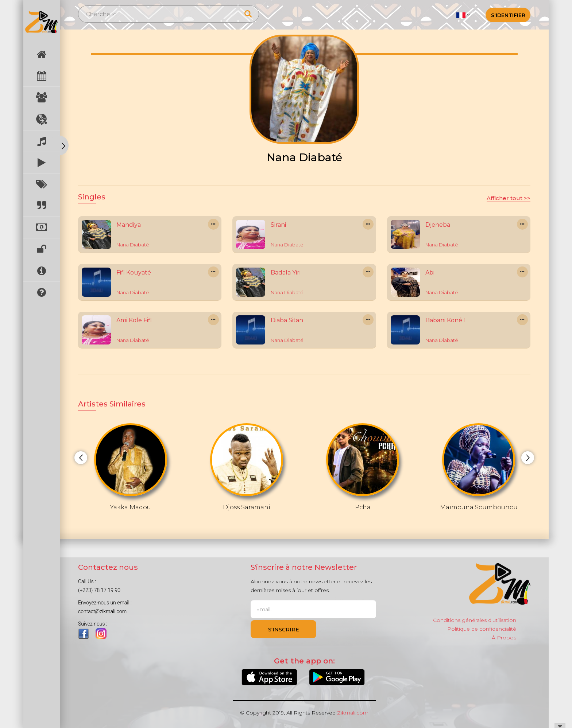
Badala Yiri (286, 272)
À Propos (504, 638)
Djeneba (438, 225)
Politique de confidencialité (482, 629)
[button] (463, 15)
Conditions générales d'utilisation (475, 620)
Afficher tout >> (509, 198)
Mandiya (129, 225)
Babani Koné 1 (446, 320)
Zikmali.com (353, 713)
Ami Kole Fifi (134, 320)
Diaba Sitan (287, 320)
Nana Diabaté (133, 245)
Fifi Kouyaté (134, 272)
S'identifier (508, 15)
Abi (430, 272)
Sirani (278, 225)
